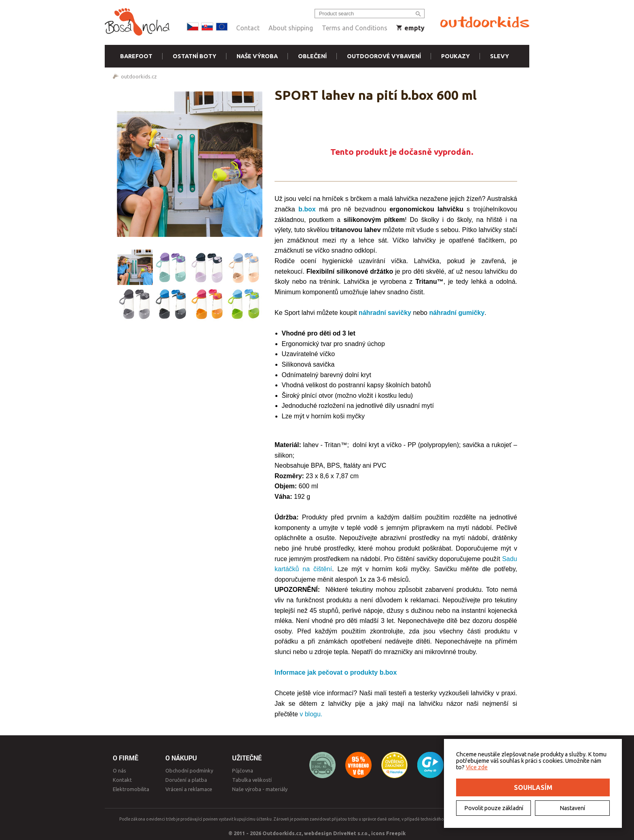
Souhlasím (533, 787)
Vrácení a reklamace (189, 789)
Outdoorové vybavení (384, 56)
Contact (248, 28)
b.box (307, 209)
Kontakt (122, 780)
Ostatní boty (194, 56)
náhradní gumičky (457, 313)
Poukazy (455, 56)
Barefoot (136, 56)
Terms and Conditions (355, 28)
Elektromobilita (131, 789)
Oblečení (312, 56)
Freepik (396, 833)
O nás (119, 770)
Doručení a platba (186, 780)
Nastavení (572, 808)
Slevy (500, 56)
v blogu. (311, 714)
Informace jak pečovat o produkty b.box (336, 672)
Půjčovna (243, 770)
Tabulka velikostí (252, 780)
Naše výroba (257, 56)
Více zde (477, 767)
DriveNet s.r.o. (351, 833)
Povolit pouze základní (494, 808)
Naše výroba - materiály (260, 789)
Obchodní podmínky (189, 770)
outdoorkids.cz (139, 76)
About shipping (291, 28)
